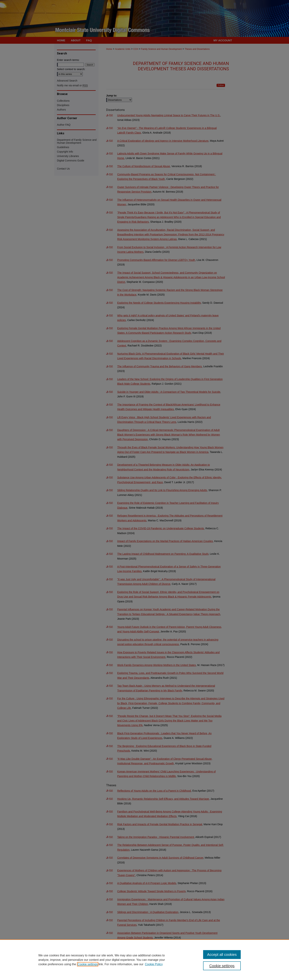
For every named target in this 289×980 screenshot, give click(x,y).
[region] (144, 960)
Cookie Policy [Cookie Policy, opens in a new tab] (154, 964)
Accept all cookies (222, 955)
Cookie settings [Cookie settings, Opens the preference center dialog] (222, 966)
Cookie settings (88, 964)
